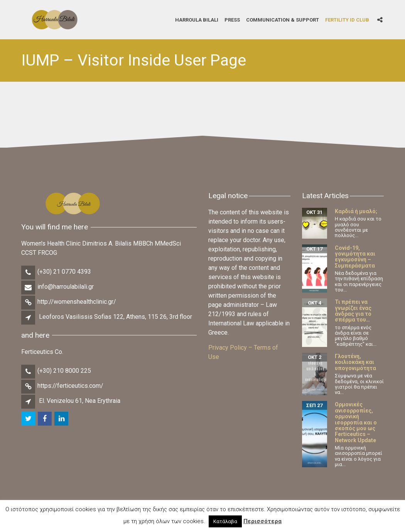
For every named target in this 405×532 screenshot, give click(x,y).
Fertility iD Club (347, 19)
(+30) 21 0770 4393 (64, 272)
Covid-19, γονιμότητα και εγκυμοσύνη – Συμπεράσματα (355, 257)
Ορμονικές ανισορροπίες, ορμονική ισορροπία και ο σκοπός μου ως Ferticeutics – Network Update (356, 422)
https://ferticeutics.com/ (70, 386)
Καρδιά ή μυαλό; (356, 211)
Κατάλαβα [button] (225, 521)
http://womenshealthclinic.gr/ (77, 302)
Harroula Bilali (197, 19)
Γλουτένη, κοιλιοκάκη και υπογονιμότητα (355, 362)
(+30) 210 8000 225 (64, 371)
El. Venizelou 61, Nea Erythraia (80, 401)
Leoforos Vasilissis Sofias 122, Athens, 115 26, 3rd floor (116, 317)
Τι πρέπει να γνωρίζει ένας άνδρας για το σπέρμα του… (353, 311)
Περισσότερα (262, 521)
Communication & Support (283, 19)
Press (232, 19)
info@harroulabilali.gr (66, 287)
